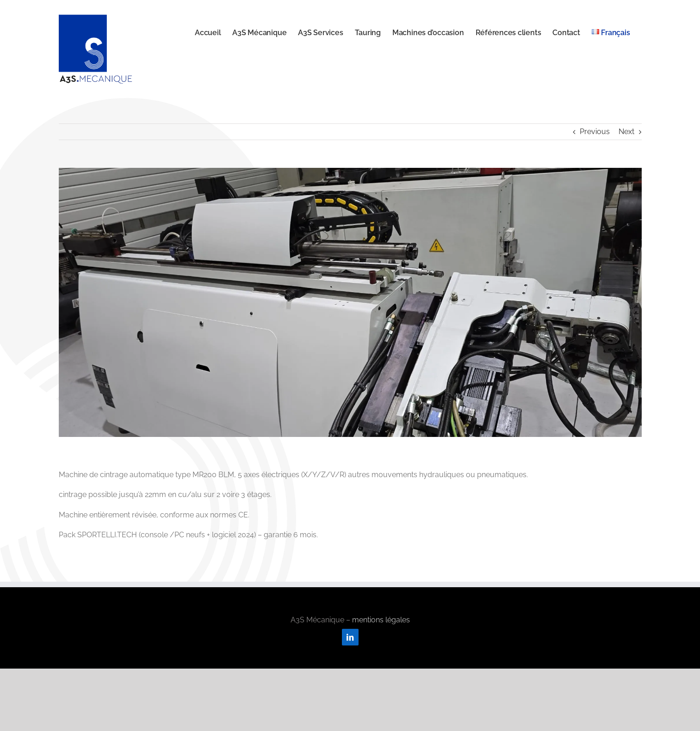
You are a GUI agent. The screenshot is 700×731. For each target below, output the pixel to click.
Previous (595, 132)
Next (626, 132)
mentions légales (381, 620)
